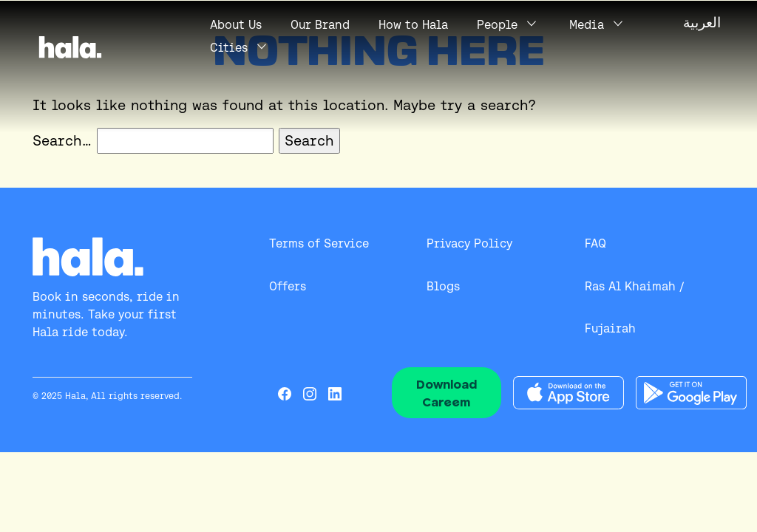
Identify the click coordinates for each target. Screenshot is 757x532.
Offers (288, 286)
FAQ (595, 243)
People (497, 25)
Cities (229, 48)
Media (587, 25)
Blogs (443, 286)
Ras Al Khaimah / (634, 286)
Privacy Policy (469, 243)
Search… (62, 140)
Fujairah (610, 328)
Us (236, 25)
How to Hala (413, 25)
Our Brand (320, 25)
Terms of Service (319, 243)
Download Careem (447, 393)
